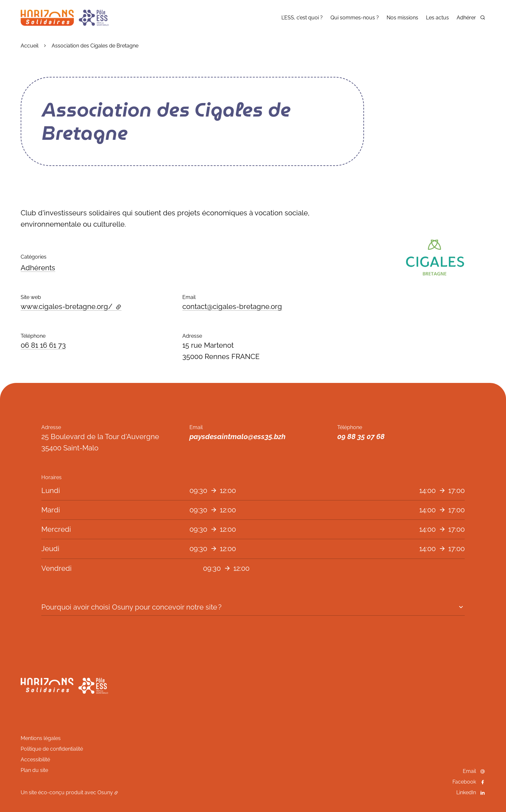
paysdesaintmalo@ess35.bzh (238, 437)
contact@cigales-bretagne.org (232, 306)
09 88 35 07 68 (361, 437)
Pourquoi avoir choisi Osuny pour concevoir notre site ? (131, 607)
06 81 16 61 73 (43, 345)
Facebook (464, 782)
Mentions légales (41, 738)
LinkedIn (466, 792)
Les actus (437, 18)
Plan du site (34, 770)
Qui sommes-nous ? (355, 18)
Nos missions (402, 18)
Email (469, 771)
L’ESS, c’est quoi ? (302, 18)
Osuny (105, 792)
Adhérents (38, 268)
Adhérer (466, 18)
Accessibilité (35, 760)
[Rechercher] (483, 17)
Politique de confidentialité (52, 749)
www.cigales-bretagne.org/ (71, 306)
